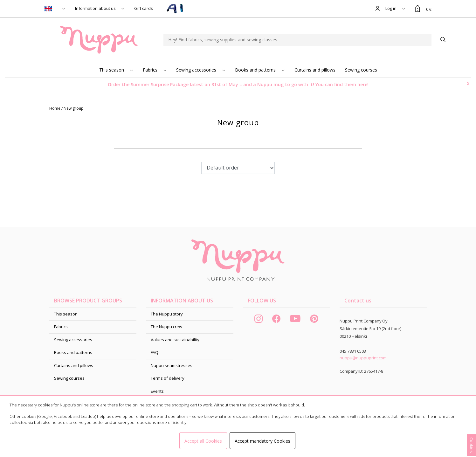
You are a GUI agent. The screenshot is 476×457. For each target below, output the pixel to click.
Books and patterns (256, 70)
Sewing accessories (197, 70)
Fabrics (151, 70)
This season (112, 70)
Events (157, 391)
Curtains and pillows (315, 70)
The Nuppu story (167, 314)
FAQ (155, 352)
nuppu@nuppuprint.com (363, 358)
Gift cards (144, 8)
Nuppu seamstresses (172, 365)
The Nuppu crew (166, 327)
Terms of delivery (168, 378)
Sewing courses (361, 70)
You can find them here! (342, 84)
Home (55, 108)
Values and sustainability (175, 340)
